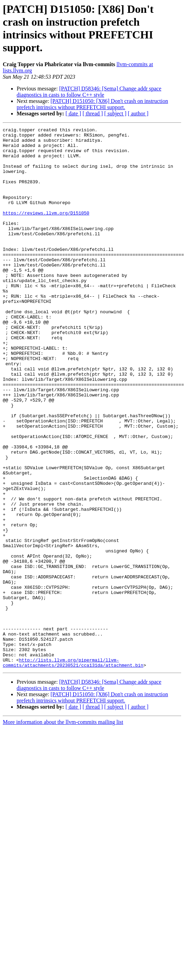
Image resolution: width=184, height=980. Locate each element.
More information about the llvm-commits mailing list (63, 830)
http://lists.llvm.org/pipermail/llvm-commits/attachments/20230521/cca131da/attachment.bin (73, 770)
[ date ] (73, 113)
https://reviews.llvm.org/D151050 (46, 230)
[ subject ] (115, 113)
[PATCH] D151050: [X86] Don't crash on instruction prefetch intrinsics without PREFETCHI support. (92, 104)
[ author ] (138, 113)
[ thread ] (93, 113)
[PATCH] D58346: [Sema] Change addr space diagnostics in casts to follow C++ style (89, 92)
